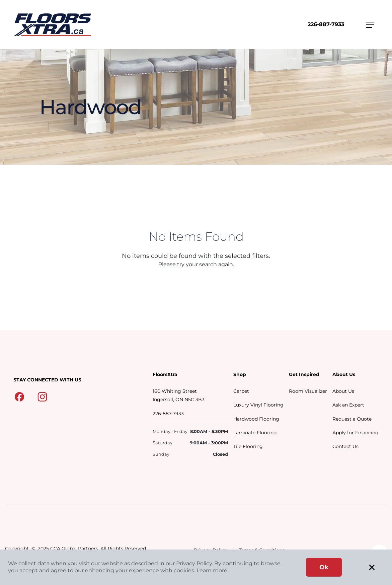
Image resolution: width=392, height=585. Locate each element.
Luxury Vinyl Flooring (258, 405)
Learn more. (212, 570)
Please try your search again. (196, 264)
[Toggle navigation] (370, 25)
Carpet (241, 391)
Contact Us (345, 446)
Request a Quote (352, 419)
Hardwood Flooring (256, 419)
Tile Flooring (248, 446)
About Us (343, 391)
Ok (324, 567)
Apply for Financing (356, 433)
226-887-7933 (326, 24)
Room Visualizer (308, 391)
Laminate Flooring (255, 433)
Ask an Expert (348, 405)
